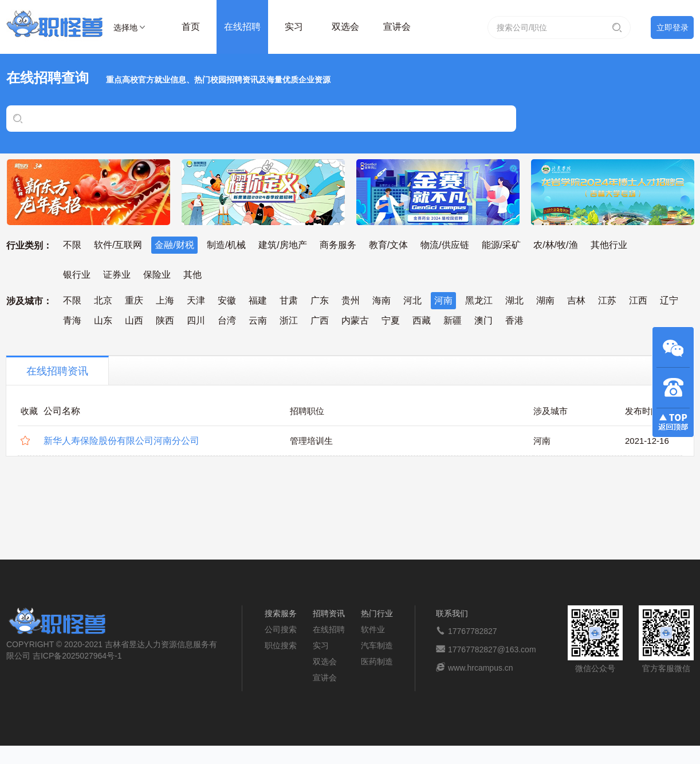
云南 (258, 320)
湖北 (514, 300)
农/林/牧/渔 (555, 245)
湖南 (545, 300)
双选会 (345, 27)
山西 (134, 320)
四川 (196, 320)
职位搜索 (281, 645)
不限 (72, 245)
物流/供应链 (445, 245)
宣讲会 (397, 27)
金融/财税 (174, 245)
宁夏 (391, 320)
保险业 (157, 275)
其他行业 (609, 245)
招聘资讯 (329, 613)
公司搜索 (281, 629)
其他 (192, 275)
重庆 (134, 300)
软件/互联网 (118, 245)
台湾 (227, 320)
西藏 (422, 320)
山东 (103, 320)
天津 (196, 300)
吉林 (576, 300)
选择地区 (125, 29)
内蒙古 (355, 320)
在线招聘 (242, 27)
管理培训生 (311, 441)
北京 (103, 300)
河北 (412, 300)
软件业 (373, 629)
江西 (638, 300)
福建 (258, 300)
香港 (514, 320)
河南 (443, 300)
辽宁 (669, 300)
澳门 (483, 320)
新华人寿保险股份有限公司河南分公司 (121, 441)
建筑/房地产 (282, 245)
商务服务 (338, 245)
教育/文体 (388, 245)
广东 (320, 300)
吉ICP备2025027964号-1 (77, 656)
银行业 (77, 275)
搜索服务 (281, 613)
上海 (165, 300)
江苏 (607, 300)
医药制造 (377, 661)
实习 (294, 27)
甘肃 (289, 300)
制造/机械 (226, 245)
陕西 (165, 320)
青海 (72, 320)
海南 (382, 300)
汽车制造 (377, 645)
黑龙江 (479, 300)
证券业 (117, 275)
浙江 (289, 320)
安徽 (227, 300)
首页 (191, 27)
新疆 (453, 320)
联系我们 (452, 613)
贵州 (351, 300)
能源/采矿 (501, 245)
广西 (320, 320)
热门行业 (377, 613)
